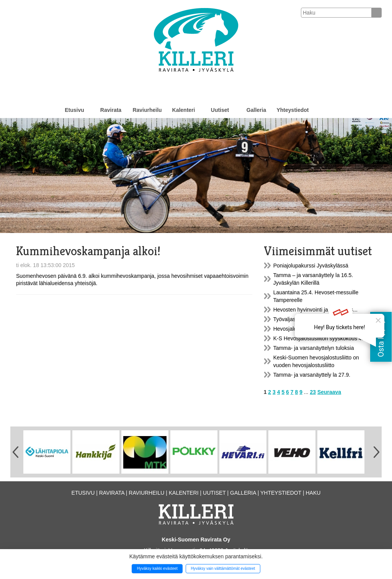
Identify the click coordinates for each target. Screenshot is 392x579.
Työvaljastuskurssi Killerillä (305, 319)
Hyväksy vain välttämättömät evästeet (223, 568)
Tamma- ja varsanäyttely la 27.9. (312, 375)
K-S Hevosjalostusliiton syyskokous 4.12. (322, 338)
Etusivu (74, 110)
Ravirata (111, 110)
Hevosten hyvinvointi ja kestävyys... (315, 310)
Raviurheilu (147, 110)
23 (313, 392)
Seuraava (329, 392)
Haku (313, 493)
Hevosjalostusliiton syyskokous (310, 329)
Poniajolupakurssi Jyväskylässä (311, 266)
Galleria (256, 110)
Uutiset (220, 110)
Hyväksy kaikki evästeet (157, 568)
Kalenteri (184, 110)
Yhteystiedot (292, 110)
